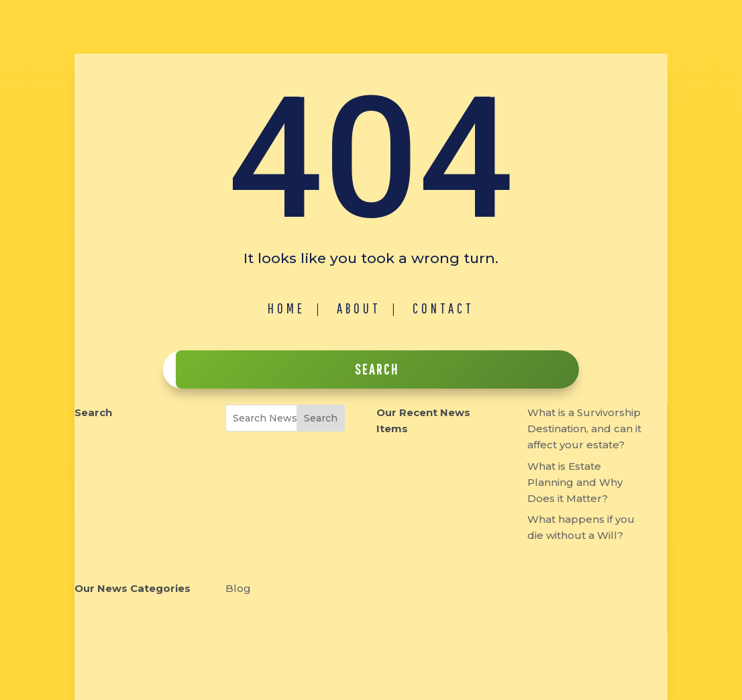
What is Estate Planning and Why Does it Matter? (575, 482)
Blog (238, 588)
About (359, 308)
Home (286, 308)
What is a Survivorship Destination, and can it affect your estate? (584, 429)
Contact (443, 308)
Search (321, 418)
